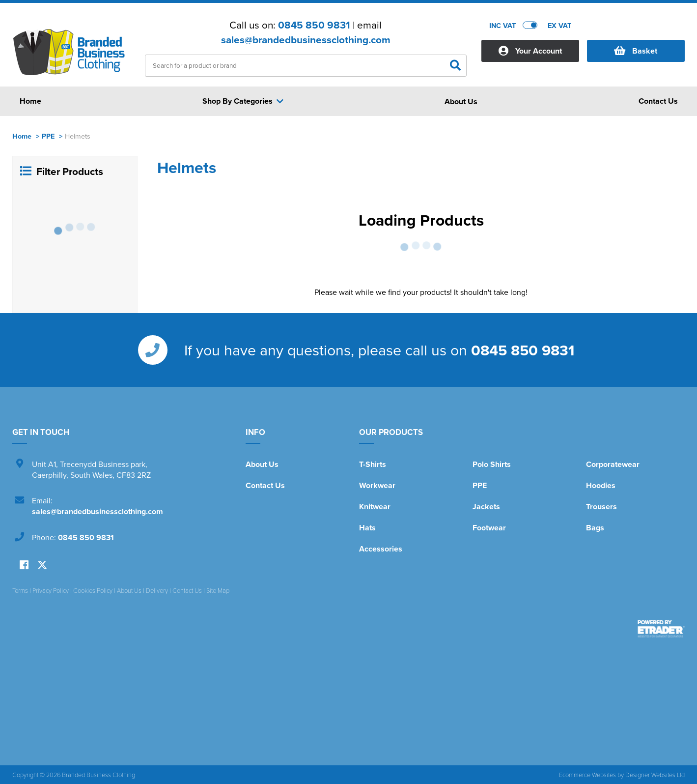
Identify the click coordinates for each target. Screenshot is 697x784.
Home (22, 136)
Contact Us (265, 485)
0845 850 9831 (314, 25)
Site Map (218, 590)
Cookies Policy (93, 590)
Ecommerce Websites (587, 775)
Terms (20, 590)
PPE (48, 136)
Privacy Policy (51, 590)
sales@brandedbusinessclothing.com (306, 40)
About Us (262, 464)
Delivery (157, 590)
